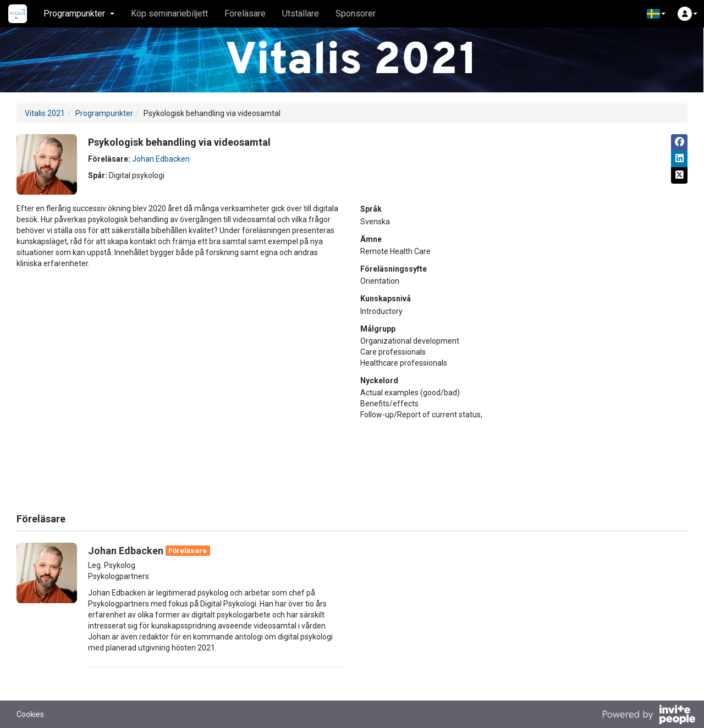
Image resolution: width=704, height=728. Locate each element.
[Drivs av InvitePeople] (648, 716)
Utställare (301, 13)
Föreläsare (245, 13)
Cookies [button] (30, 714)
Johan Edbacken (161, 159)
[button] (656, 14)
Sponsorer (356, 13)
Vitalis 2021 (45, 113)
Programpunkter (104, 113)
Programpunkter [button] (79, 13)
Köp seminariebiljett (169, 13)
